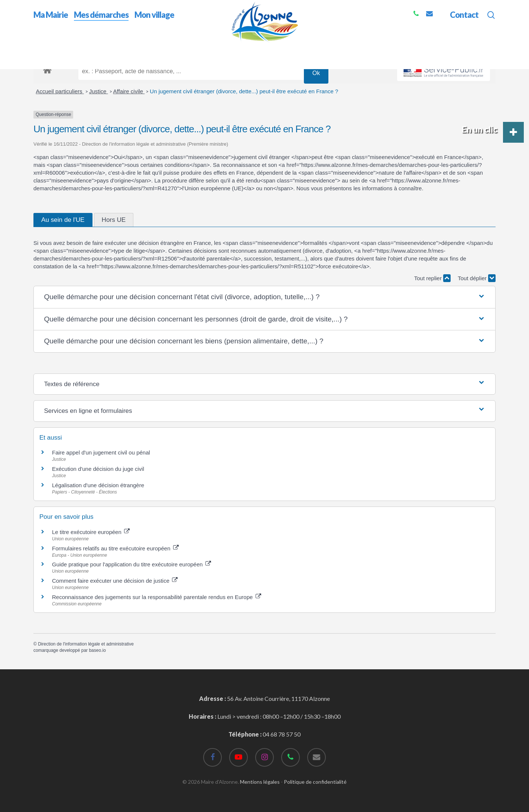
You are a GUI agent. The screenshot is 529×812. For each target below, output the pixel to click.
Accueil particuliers (60, 91)
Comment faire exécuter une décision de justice (115, 581)
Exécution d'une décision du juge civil (98, 469)
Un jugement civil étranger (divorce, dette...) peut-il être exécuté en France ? (244, 91)
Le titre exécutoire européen (91, 532)
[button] (264, 297)
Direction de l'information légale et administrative (86, 644)
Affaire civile (129, 91)
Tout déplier (477, 278)
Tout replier (432, 278)
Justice (99, 91)
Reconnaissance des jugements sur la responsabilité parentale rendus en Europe (157, 597)
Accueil (43, 48)
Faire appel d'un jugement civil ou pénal (101, 452)
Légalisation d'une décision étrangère (98, 485)
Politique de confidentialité (315, 782)
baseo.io (97, 650)
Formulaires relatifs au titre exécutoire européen (115, 548)
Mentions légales (260, 782)
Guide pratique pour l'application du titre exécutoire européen (132, 564)
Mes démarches (78, 48)
